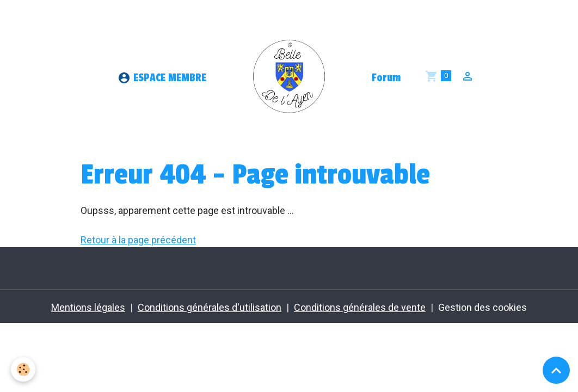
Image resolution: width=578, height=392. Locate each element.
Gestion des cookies (482, 307)
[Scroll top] (556, 370)
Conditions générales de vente (360, 307)
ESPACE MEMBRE (162, 78)
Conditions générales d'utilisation (210, 307)
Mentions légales (88, 307)
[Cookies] (23, 369)
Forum (386, 78)
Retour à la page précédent (138, 240)
